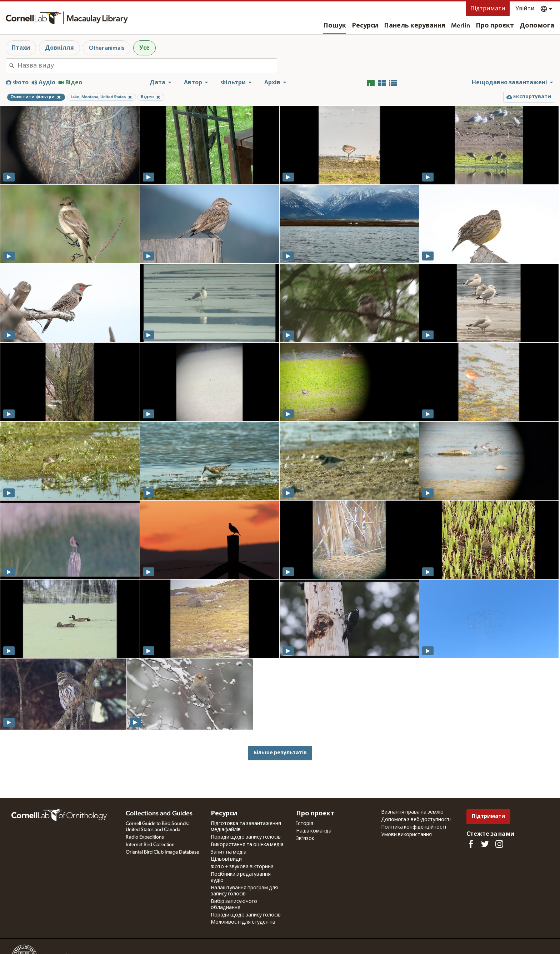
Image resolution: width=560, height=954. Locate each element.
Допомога (537, 26)
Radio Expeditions (145, 837)
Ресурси (365, 26)
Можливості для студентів (243, 922)
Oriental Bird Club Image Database (162, 852)
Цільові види (226, 859)
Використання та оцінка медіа (247, 845)
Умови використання (406, 835)
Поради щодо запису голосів (246, 837)
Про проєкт (495, 26)
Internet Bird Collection (150, 845)
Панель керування (415, 26)
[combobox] (147, 66)
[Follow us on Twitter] (485, 844)
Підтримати (488, 9)
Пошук (335, 26)
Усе (144, 48)
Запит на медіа (229, 852)
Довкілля (59, 48)
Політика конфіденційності (414, 827)
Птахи (21, 48)
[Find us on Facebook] (471, 844)
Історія (305, 824)
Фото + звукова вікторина (242, 867)
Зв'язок (305, 839)
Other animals (107, 48)
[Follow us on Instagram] (499, 844)
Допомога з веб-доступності (416, 820)
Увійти (525, 9)
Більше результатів (280, 753)
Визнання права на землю (412, 812)
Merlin (461, 26)
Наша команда (314, 831)
